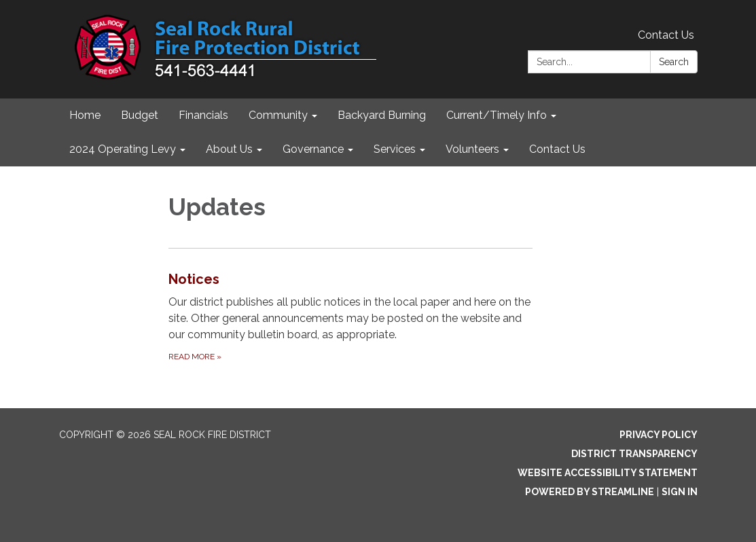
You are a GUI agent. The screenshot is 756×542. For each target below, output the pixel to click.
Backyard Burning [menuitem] (382, 115)
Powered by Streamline (590, 492)
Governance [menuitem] (313, 149)
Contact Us (666, 35)
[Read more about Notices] (350, 316)
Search (674, 62)
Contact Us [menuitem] (557, 149)
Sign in (680, 492)
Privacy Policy (659, 435)
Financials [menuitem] (203, 115)
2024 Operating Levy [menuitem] (123, 149)
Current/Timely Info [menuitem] (497, 115)
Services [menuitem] (395, 149)
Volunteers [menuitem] (472, 149)
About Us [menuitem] (229, 149)
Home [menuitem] (85, 115)
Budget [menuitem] (140, 115)
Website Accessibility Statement (608, 473)
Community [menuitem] (278, 115)
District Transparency (634, 454)
